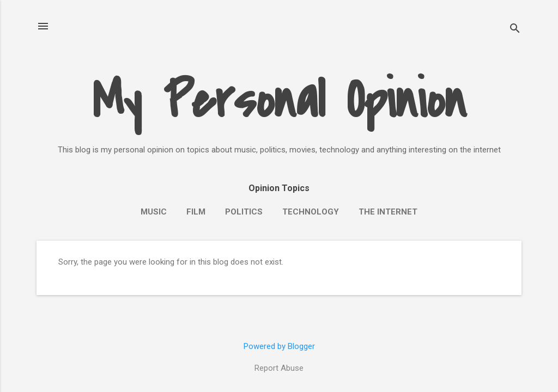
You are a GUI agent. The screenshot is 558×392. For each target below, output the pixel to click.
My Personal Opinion (279, 101)
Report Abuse (279, 368)
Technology (311, 212)
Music (154, 212)
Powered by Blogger (279, 346)
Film (196, 212)
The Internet (388, 212)
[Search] (515, 30)
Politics (244, 212)
